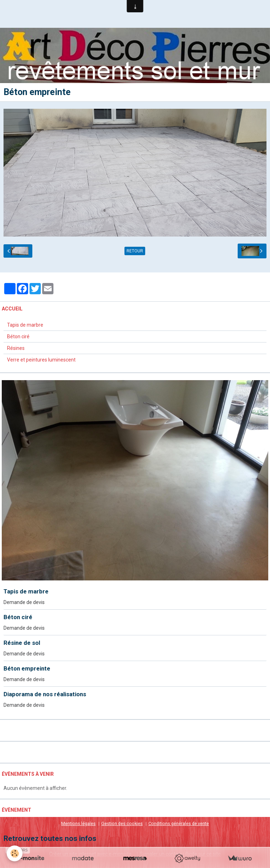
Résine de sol (22, 643)
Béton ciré (18, 337)
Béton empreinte (27, 669)
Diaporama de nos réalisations (45, 694)
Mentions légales (78, 824)
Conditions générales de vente (179, 824)
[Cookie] (15, 853)
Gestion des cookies (122, 824)
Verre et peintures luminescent (41, 360)
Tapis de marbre (25, 325)
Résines (16, 348)
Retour (135, 251)
